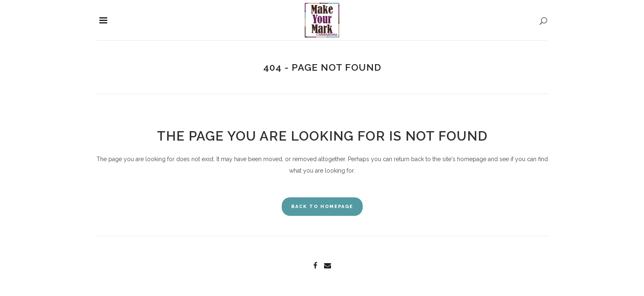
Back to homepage (322, 207)
